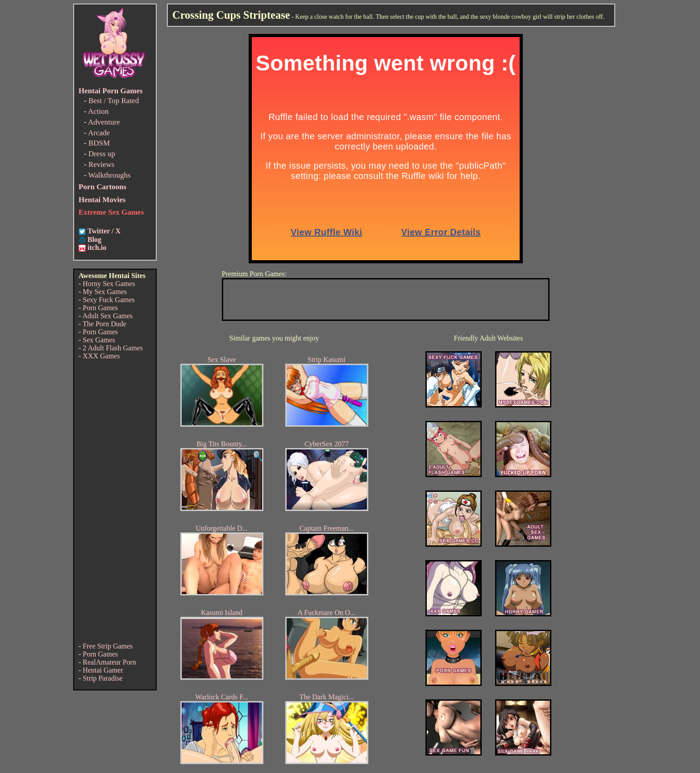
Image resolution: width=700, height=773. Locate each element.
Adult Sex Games (107, 316)
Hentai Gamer (103, 670)
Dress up (102, 154)
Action (98, 111)
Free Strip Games (108, 646)
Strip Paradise (102, 678)
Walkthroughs (110, 175)
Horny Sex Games (109, 284)
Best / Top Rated (114, 101)
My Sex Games (105, 292)
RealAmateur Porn (109, 662)
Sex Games (99, 340)
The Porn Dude (104, 324)
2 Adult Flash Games (113, 348)
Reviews (102, 164)
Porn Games (100, 308)
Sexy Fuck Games (108, 300)
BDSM (99, 143)
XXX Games (101, 356)
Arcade (99, 133)
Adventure (104, 122)
